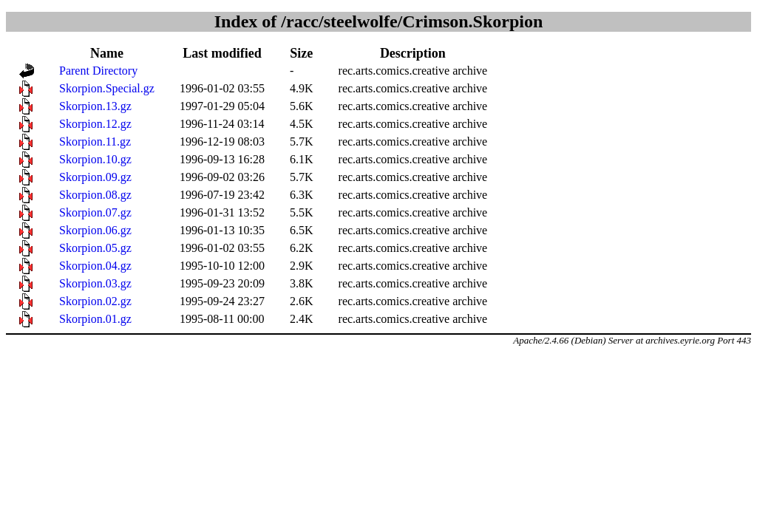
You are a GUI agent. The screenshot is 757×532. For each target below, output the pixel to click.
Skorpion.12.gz (95, 124)
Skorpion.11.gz (95, 141)
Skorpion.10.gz (95, 159)
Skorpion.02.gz (95, 301)
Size (301, 53)
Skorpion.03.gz (95, 283)
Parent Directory (98, 71)
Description (413, 53)
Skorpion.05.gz (95, 248)
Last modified (222, 53)
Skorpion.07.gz (95, 212)
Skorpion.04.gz (95, 266)
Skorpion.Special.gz (107, 88)
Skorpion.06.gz (95, 230)
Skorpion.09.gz (95, 177)
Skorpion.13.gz (95, 106)
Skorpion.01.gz (95, 319)
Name (107, 53)
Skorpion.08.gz (95, 195)
